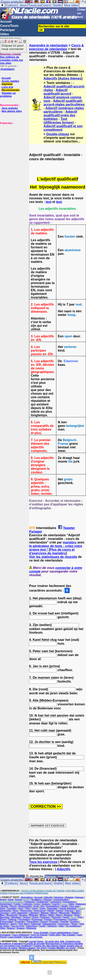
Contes (17, 904)
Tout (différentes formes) (59, 121)
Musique (23, 915)
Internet (60, 911)
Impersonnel (40, 911)
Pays (80, 917)
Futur (21, 908)
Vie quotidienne (73, 926)
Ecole (36, 906)
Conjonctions (69, 902)
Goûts (42, 908)
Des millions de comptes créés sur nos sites (12, 58)
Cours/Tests (9, 26)
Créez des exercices (33, 937)
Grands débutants (68, 908)
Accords (38, 897)
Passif (66, 917)
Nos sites (71, 5)
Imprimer (7, 84)
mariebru (70, 542)
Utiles (5, 34)
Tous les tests (18, 926)
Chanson (47, 900)
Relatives (4, 924)
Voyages (20, 928)
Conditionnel (42, 902)
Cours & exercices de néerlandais (56, 47)
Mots (2, 915)
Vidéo (61, 926)
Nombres (68, 915)
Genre (35, 908)
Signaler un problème (8, 95)
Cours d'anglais (41, 933)
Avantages (7, 69)
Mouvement (12, 915)
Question (74, 922)
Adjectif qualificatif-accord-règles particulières (64, 103)
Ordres (35, 917)
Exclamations (53, 906)
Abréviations (27, 897)
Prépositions (33, 922)
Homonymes (26, 911)
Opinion (27, 917)
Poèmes (48, 919)
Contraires (27, 904)
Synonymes (64, 924)
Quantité (64, 922)
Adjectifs (50, 78)
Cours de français (39, 935)
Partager (36, 532)
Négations (16, 917)
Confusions (56, 902)
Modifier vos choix (66, 948)
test (49, 202)
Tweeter (69, 528)
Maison (54, 913)
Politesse (12, 919)
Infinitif (51, 911)
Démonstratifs (25, 906)
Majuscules (65, 913)
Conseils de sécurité (35, 944)
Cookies (52, 948)
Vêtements (31, 928)
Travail (42, 926)
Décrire (13, 906)
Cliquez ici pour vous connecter (13, 47)
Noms (77, 915)
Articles (19, 900)
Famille (64, 906)
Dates (72, 904)
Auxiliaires (36, 900)
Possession (37, 919)
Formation (12, 908)
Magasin (45, 913)
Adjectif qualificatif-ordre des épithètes (60, 115)
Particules (56, 917)
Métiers (43, 915)
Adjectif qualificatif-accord (57, 92)
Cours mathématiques (61, 933)
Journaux (5, 913)
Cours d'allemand (21, 935)
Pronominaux (60, 919)
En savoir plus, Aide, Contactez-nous (63, 941)
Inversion (69, 911)
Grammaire (52, 908)
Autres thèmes (70, 78)
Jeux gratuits (10, 108)
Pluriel (3, 919)
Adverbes (59, 897)
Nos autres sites (12, 111)
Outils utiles (55, 935)
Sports (14, 924)
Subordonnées (50, 924)
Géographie (6, 911)
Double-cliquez (58, 134)
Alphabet (69, 897)
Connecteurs (6, 904)
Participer (8, 30)
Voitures (11, 928)
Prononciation (7, 922)
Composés (29, 902)
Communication (61, 900)
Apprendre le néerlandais (48, 45)
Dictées (5, 906)
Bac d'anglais (69, 935)
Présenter (54, 922)
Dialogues (81, 904)
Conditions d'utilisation (12, 944)
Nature (59, 915)
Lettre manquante (19, 913)
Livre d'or (8, 87)
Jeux (23, 5)
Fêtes (28, 908)
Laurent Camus (36, 941)
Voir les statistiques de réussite (53, 557)
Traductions (32, 926)
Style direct (24, 924)
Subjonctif (36, 924)
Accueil (6, 22)
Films (3, 908)
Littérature (34, 913)
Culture (11, 5)
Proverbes (20, 922)
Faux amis (74, 906)
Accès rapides (10, 81)
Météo (51, 915)
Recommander (11, 90)
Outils (57, 5)
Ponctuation (24, 919)
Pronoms (72, 919)
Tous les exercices (43, 862)
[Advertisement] (12, 145)
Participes (45, 917)
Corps (37, 904)
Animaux (79, 897)
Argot (11, 900)
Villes (3, 928)
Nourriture (5, 917)
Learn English (15, 937)
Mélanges (34, 915)
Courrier (56, 904)
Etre (43, 906)
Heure (16, 911)
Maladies (76, 913)
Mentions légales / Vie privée (33, 948)
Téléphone (52, 926)
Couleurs (46, 904)
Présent (44, 922)
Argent (3, 900)
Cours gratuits (12, 880)
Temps (74, 924)
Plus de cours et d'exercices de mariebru (52, 551)
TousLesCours (39, 5)
